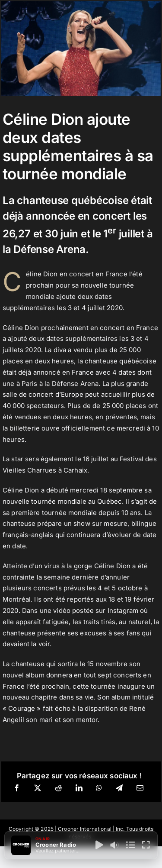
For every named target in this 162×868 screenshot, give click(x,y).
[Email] (140, 788)
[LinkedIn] (79, 788)
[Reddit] (58, 788)
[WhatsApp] (99, 788)
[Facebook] (17, 788)
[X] (38, 788)
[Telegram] (119, 788)
